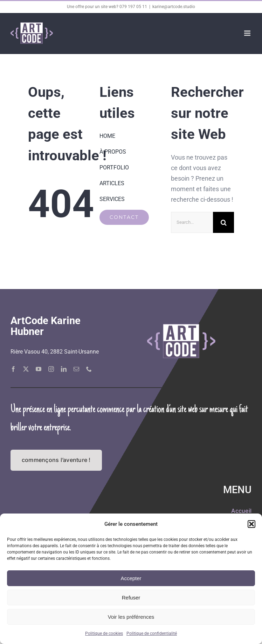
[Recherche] (223, 222)
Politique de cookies (104, 633)
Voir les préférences (131, 617)
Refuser (131, 598)
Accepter (131, 578)
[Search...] (192, 222)
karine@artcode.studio (174, 7)
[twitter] (26, 369)
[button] (251, 524)
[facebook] (13, 369)
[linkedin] (64, 369)
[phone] (89, 369)
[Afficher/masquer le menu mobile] (248, 33)
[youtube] (39, 369)
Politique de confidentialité (152, 633)
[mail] (76, 369)
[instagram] (51, 369)
